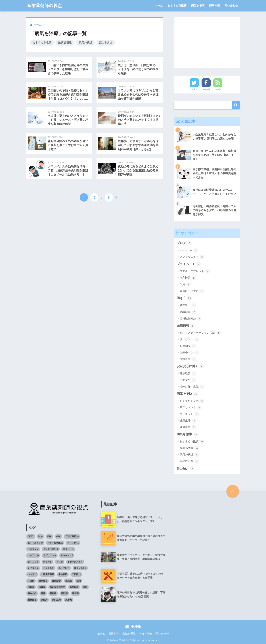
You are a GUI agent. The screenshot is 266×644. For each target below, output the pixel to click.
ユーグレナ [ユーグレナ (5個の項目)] (64, 568)
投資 (185, 284)
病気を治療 (187, 434)
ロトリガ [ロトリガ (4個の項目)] (32, 574)
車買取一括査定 (192, 291)
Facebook (206, 89)
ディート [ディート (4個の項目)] (47, 562)
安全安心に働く (190, 366)
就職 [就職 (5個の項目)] (79, 581)
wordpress (189, 250)
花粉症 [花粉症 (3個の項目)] (53, 593)
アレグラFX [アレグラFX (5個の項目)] (73, 543)
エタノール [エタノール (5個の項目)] (68, 549)
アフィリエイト (192, 257)
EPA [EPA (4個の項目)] (49, 536)
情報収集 (188, 359)
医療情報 (186, 326)
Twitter (194, 89)
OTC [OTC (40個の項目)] (59, 536)
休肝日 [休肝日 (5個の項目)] (31, 581)
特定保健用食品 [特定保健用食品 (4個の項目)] (57, 587)
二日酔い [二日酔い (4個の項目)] (76, 574)
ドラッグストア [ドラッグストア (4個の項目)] (75, 562)
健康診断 (188, 427)
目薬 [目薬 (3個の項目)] (43, 593)
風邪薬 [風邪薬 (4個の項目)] (69, 600)
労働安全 (188, 380)
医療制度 (188, 346)
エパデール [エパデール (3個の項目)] (33, 555)
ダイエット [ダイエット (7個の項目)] (33, 562)
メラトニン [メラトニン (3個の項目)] (49, 568)
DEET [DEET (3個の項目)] (31, 536)
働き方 (184, 298)
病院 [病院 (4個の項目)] (85, 587)
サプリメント (191, 408)
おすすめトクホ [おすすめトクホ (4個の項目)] (35, 543)
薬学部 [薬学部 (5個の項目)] (75, 593)
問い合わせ (231, 6)
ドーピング (189, 340)
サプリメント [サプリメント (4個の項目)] (50, 555)
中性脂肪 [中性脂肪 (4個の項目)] (63, 574)
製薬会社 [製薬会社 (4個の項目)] (32, 600)
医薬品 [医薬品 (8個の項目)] (69, 581)
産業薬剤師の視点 (45, 6)
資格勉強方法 (191, 319)
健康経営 (188, 374)
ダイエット (189, 414)
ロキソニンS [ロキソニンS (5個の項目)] (80, 568)
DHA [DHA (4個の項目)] (40, 536)
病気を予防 (198, 6)
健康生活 (188, 421)
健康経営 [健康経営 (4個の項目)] (43, 581)
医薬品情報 (65, 42)
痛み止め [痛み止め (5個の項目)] (32, 593)
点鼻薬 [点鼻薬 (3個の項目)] (42, 587)
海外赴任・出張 (192, 387)
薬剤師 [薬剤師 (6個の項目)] (64, 593)
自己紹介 (186, 468)
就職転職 (188, 312)
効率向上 (188, 305)
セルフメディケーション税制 (200, 333)
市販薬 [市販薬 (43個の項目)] (31, 587)
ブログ (184, 243)
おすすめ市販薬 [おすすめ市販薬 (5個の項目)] (55, 543)
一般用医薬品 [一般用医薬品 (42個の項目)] (47, 574)
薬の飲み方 (106, 42)
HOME (133, 626)
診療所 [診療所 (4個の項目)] (44, 600)
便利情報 (188, 278)
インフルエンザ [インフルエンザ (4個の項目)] (51, 549)
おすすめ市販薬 (177, 6)
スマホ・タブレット (195, 271)
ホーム (159, 6)
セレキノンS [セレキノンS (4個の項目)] (67, 555)
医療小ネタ (189, 353)
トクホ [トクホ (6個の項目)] (60, 562)
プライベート (189, 264)
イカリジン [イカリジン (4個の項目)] (33, 549)
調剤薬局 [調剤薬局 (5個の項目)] (56, 600)
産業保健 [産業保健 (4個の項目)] (74, 587)
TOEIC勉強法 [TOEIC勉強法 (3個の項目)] (72, 536)
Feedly (218, 89)
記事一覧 (215, 6)
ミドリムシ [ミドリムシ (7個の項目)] (33, 568)
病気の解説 (85, 42)
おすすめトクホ (192, 401)
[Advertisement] (207, 43)
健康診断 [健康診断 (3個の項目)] (56, 581)
